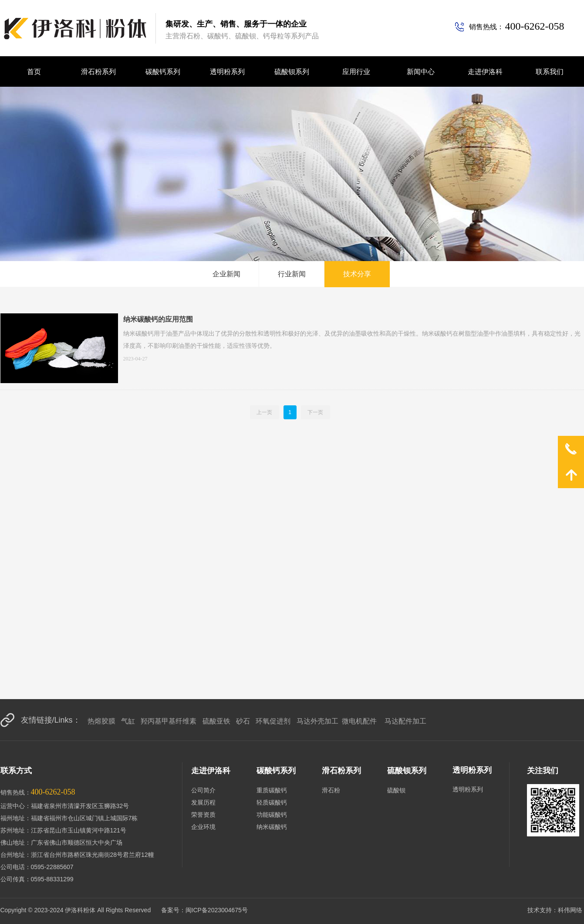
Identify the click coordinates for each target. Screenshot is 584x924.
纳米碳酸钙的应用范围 (158, 319)
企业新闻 (226, 274)
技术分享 (357, 274)
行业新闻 (292, 274)
